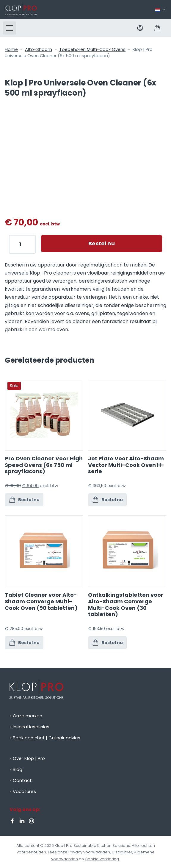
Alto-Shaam (39, 49)
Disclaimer (122, 852)
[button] (10, 28)
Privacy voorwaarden (89, 852)
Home (11, 49)
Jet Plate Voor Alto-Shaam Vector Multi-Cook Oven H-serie (126, 465)
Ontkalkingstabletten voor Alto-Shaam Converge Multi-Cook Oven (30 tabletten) (126, 604)
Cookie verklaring (102, 859)
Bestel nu (102, 243)
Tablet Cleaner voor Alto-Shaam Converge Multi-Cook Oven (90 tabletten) (41, 601)
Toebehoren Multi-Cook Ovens (92, 49)
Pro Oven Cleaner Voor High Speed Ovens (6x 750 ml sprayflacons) (44, 465)
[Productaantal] (22, 244)
